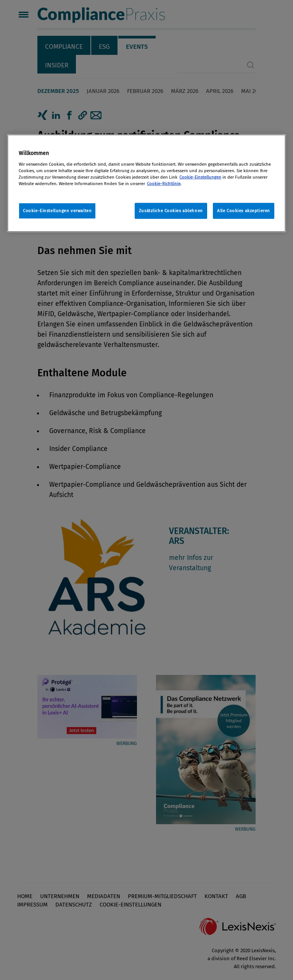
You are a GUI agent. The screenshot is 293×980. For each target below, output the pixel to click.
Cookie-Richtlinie (164, 183)
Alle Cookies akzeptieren (244, 210)
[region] (146, 183)
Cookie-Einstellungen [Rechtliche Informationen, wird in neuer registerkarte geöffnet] (200, 177)
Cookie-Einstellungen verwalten (57, 210)
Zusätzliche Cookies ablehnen (171, 210)
